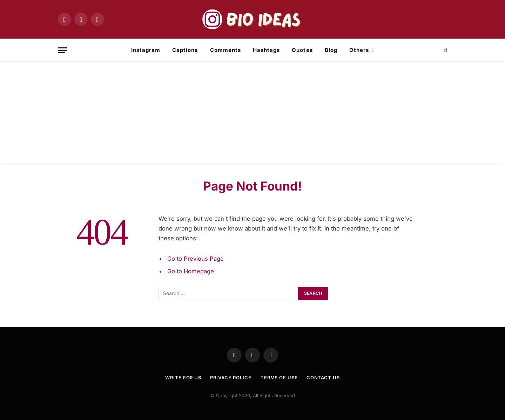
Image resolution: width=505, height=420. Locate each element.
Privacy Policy (231, 378)
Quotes (302, 50)
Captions (185, 50)
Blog (331, 50)
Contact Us (323, 378)
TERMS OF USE (279, 378)
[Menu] (62, 50)
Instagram (146, 50)
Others (359, 50)
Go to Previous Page (196, 259)
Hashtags (266, 50)
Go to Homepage (191, 271)
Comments (225, 50)
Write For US (183, 378)
